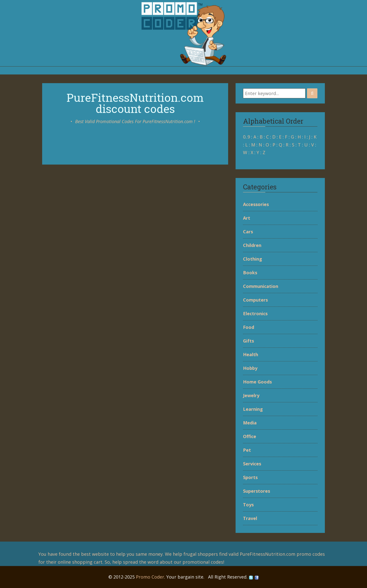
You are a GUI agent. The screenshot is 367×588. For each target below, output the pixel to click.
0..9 (246, 137)
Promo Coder (150, 577)
